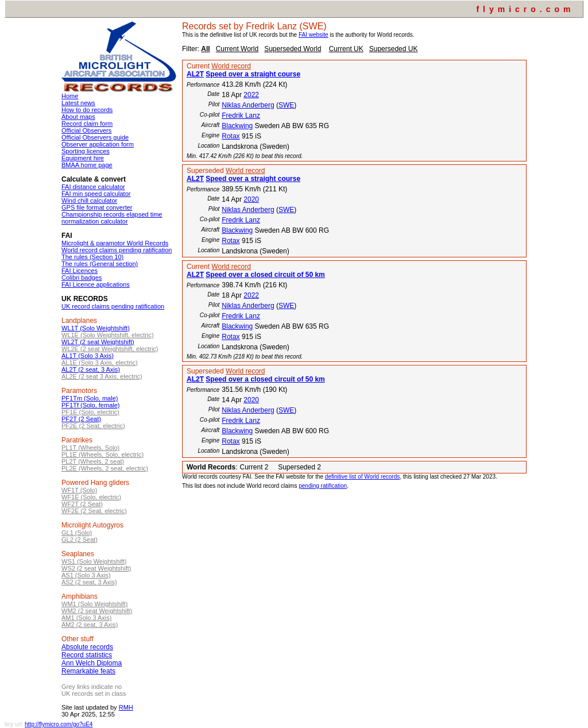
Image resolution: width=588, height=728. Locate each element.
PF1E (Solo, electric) (90, 412)
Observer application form (98, 144)
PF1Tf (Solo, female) (90, 405)
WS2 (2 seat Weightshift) (96, 568)
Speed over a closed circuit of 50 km (265, 275)
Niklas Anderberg (248, 105)
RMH (126, 707)
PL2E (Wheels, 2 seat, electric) (105, 468)
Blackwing (237, 126)
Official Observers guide (95, 137)
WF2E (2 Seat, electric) (94, 511)
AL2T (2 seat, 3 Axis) (91, 369)
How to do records (87, 110)
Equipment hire (83, 158)
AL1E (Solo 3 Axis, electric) (100, 363)
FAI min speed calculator (96, 194)
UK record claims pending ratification (113, 306)
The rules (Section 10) (92, 257)
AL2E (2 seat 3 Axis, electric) (102, 376)
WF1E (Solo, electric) (91, 497)
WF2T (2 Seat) (82, 504)
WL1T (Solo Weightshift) (96, 328)
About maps (78, 117)
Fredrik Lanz (241, 115)
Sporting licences (86, 151)
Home (70, 96)
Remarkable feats (88, 671)
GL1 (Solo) (77, 533)
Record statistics (87, 655)
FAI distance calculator (93, 187)
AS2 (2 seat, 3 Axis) (89, 582)
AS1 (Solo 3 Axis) (86, 575)
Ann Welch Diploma (92, 663)
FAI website (314, 35)
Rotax (231, 136)
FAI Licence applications (96, 284)
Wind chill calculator (89, 201)
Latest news (78, 103)
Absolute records (87, 647)
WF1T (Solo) (79, 490)
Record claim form (87, 124)
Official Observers (86, 130)
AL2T (195, 74)
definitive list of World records (362, 477)
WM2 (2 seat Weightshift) (97, 611)
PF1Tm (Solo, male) (90, 398)
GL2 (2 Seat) (80, 540)
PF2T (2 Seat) (81, 419)
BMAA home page (87, 165)
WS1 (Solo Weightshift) (94, 561)
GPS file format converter (97, 207)
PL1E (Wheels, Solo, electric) (102, 454)
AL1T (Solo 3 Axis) (88, 356)
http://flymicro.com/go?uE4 (59, 724)
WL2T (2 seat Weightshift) (98, 342)
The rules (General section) (100, 264)
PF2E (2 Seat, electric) (93, 426)
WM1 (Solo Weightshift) (94, 604)
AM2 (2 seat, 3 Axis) (90, 625)
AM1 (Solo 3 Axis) (86, 618)
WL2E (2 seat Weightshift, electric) (110, 349)
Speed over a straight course (253, 74)
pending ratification (323, 486)
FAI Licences (80, 271)
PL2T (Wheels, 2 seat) (93, 461)
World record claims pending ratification (117, 250)
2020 (251, 199)
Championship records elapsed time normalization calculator (112, 218)
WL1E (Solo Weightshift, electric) (108, 335)
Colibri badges (82, 278)
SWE (286, 105)
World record (231, 66)
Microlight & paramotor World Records (115, 243)
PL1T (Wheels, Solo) (90, 448)
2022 (251, 95)
